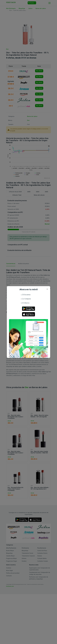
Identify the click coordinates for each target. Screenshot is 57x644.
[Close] (47, 289)
